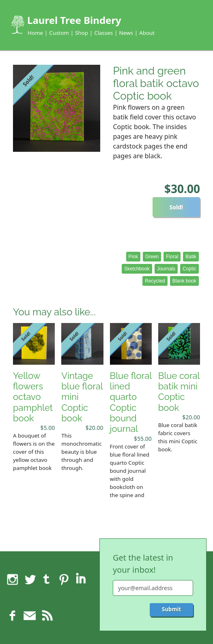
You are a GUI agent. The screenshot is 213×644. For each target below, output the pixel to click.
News (126, 33)
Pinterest (64, 579)
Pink (133, 257)
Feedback (30, 616)
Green (152, 257)
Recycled (155, 281)
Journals (166, 269)
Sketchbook (137, 269)
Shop (82, 33)
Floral (172, 257)
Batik (191, 257)
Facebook (13, 616)
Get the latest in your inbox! (143, 564)
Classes (103, 33)
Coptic (189, 269)
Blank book (184, 281)
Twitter (30, 579)
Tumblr (47, 579)
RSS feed (47, 616)
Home (35, 33)
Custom (59, 33)
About (147, 33)
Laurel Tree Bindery (74, 20)
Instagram (13, 579)
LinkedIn (81, 579)
